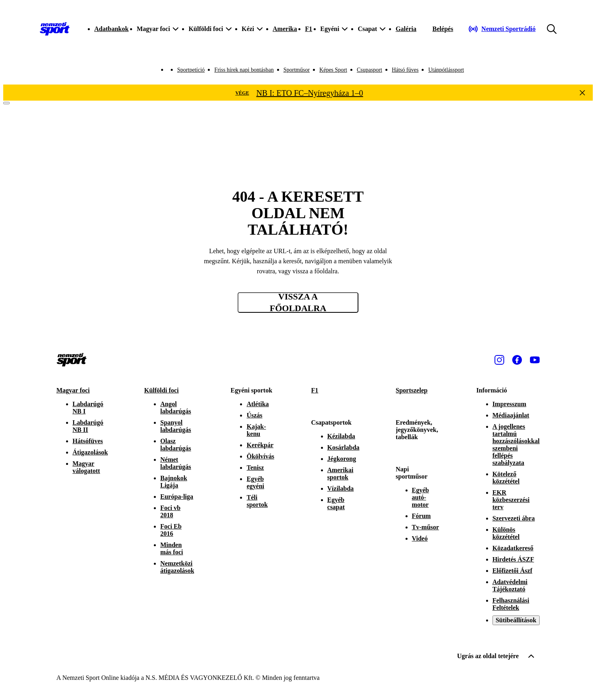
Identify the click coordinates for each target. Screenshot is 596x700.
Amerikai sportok (340, 474)
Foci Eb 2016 (171, 530)
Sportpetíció (191, 70)
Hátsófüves (88, 441)
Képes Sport (333, 70)
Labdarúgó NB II (88, 426)
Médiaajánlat (511, 415)
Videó (420, 538)
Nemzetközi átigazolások (177, 567)
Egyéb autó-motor (421, 497)
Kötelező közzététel (506, 478)
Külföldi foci (161, 390)
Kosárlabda (344, 447)
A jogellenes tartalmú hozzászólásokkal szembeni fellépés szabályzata (516, 445)
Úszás (254, 415)
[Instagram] (499, 360)
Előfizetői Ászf (512, 571)
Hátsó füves (405, 70)
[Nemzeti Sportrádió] (502, 29)
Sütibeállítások (516, 620)
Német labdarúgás (176, 463)
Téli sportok (257, 501)
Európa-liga (177, 497)
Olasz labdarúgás (176, 445)
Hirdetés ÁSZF (513, 559)
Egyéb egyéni (255, 482)
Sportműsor (297, 70)
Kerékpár (260, 445)
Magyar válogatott (86, 467)
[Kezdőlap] (55, 29)
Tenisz (255, 468)
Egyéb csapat (336, 503)
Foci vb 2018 (170, 511)
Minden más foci (172, 548)
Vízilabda (341, 488)
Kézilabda (341, 436)
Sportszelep (412, 390)
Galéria (406, 29)
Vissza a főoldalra (298, 303)
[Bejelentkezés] (443, 29)
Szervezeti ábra (514, 518)
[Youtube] (535, 360)
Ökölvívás (260, 456)
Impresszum (509, 404)
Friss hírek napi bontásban (244, 70)
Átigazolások (90, 452)
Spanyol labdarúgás (176, 426)
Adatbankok (111, 29)
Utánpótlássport (446, 70)
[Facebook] (517, 360)
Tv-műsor (426, 527)
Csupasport (369, 70)
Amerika (285, 29)
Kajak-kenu (256, 430)
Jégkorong (342, 459)
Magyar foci (73, 390)
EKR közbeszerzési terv (511, 500)
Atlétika (258, 404)
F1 (308, 29)
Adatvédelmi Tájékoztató (510, 585)
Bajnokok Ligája (174, 482)
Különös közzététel (506, 533)
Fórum (421, 516)
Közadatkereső (513, 548)
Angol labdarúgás (176, 408)
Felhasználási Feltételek (511, 604)
